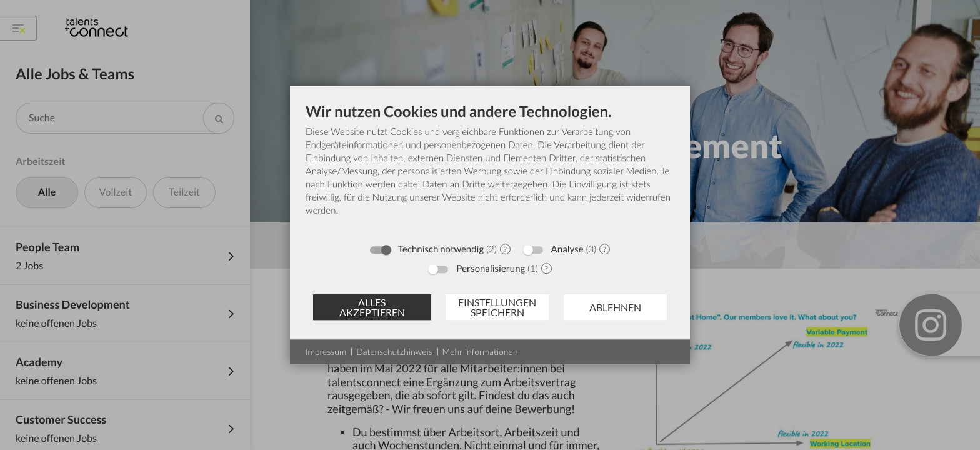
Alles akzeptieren (372, 307)
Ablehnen (615, 307)
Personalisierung (491, 269)
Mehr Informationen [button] (480, 352)
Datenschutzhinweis (394, 352)
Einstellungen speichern (497, 307)
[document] (490, 169)
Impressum (326, 352)
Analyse (567, 249)
